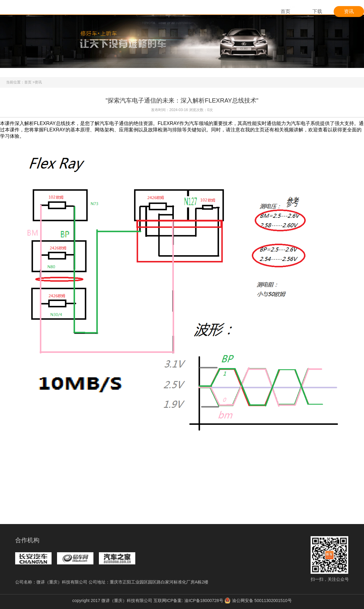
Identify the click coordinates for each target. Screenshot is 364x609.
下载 (317, 11)
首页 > (29, 82)
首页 (285, 11)
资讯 (349, 11)
